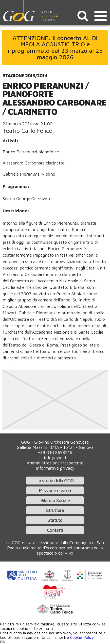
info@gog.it (55, 458)
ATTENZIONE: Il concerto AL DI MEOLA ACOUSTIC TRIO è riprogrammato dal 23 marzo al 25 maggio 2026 (55, 47)
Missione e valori (55, 490)
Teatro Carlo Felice (27, 131)
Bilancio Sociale (55, 500)
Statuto (55, 520)
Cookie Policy (82, 637)
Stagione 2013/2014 (25, 75)
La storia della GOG (55, 480)
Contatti (55, 530)
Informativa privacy (55, 468)
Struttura (55, 510)
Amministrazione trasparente (55, 463)
